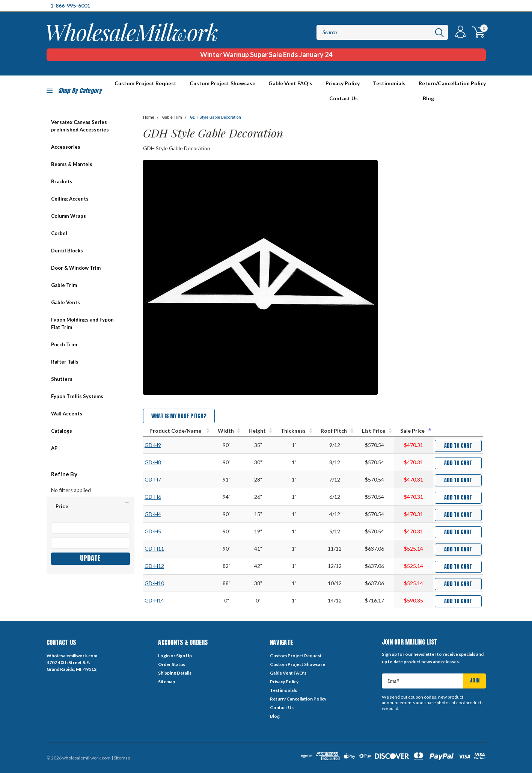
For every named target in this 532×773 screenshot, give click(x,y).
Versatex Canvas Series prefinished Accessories (80, 126)
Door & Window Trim (76, 268)
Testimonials (389, 83)
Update (90, 558)
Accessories (66, 147)
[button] (90, 506)
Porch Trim (64, 344)
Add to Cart (458, 446)
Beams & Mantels (72, 164)
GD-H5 (153, 531)
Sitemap (167, 682)
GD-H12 (154, 566)
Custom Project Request (296, 656)
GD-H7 (153, 479)
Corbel (59, 233)
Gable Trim (64, 285)
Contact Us (344, 98)
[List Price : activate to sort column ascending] (375, 431)
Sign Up (184, 656)
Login (164, 656)
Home (149, 117)
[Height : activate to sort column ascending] (258, 431)
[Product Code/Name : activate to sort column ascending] (177, 431)
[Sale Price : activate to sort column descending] (414, 431)
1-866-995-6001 (70, 5)
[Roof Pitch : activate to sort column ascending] (335, 431)
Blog (428, 98)
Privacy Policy (343, 83)
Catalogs (62, 431)
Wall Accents (67, 414)
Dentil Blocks (67, 251)
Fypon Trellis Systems (77, 396)
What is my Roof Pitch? (179, 416)
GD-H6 (153, 497)
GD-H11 (154, 549)
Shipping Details (175, 673)
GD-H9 (153, 445)
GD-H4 (153, 514)
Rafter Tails (65, 362)
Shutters (62, 379)
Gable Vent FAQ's (290, 83)
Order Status (172, 664)
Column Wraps (69, 216)
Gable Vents (66, 302)
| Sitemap (121, 758)
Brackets (62, 181)
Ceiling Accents (70, 199)
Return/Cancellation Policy (452, 83)
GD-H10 (154, 583)
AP (54, 448)
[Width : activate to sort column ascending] (227, 431)
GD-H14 (154, 600)
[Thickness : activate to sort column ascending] (294, 431)
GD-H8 (153, 462)
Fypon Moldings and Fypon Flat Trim (82, 323)
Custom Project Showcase (222, 83)
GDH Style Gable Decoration (216, 117)
